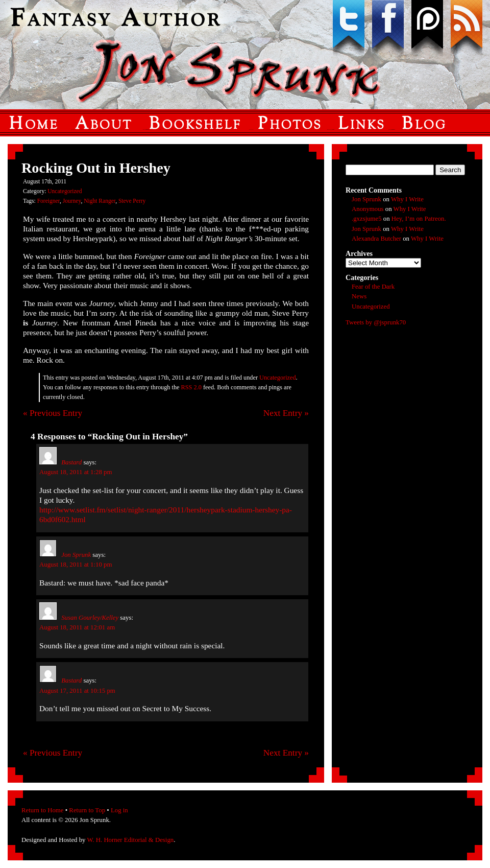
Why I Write (407, 199)
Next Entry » (286, 413)
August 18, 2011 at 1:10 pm (76, 565)
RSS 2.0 (191, 387)
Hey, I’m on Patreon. (419, 219)
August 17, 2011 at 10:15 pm (77, 691)
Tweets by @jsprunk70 (376, 322)
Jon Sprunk (76, 555)
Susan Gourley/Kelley (90, 618)
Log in (119, 810)
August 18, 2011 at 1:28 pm (76, 472)
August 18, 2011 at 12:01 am (77, 627)
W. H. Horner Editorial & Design (130, 840)
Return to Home (42, 810)
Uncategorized (65, 191)
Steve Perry (132, 201)
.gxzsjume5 (367, 219)
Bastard (71, 462)
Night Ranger (100, 201)
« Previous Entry (53, 413)
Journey (72, 201)
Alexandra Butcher (376, 239)
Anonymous (368, 209)
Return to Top (87, 810)
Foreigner (48, 201)
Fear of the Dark (373, 287)
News (359, 296)
